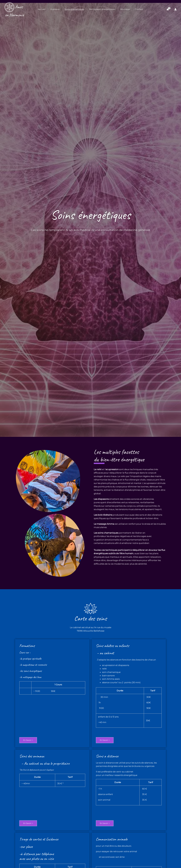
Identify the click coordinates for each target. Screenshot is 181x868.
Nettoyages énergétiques (102, 9)
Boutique (125, 9)
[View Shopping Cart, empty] (168, 9)
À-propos (55, 9)
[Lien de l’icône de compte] (175, 9)
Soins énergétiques (74, 9)
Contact (139, 9)
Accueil (42, 9)
